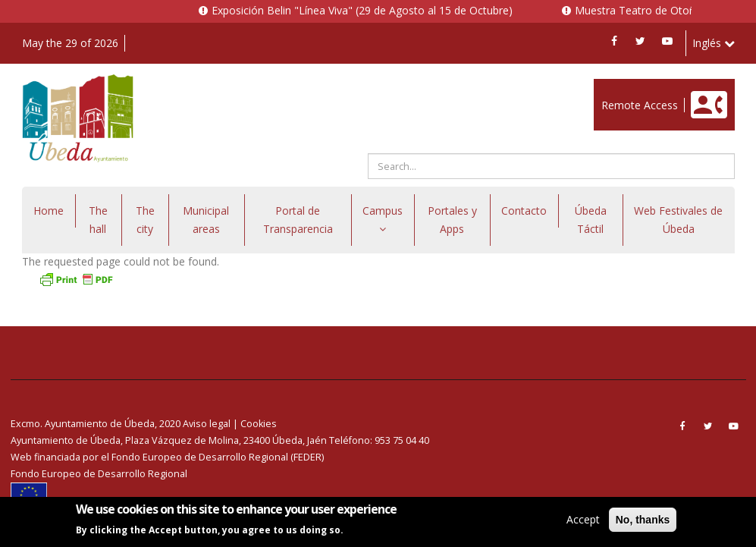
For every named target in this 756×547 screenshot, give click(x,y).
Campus (383, 219)
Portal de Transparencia (298, 220)
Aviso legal (207, 424)
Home (49, 211)
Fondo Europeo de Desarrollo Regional (99, 474)
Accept (583, 521)
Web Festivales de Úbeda (678, 220)
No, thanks (643, 521)
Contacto (524, 211)
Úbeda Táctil (591, 220)
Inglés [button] (714, 43)
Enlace (610, 87)
